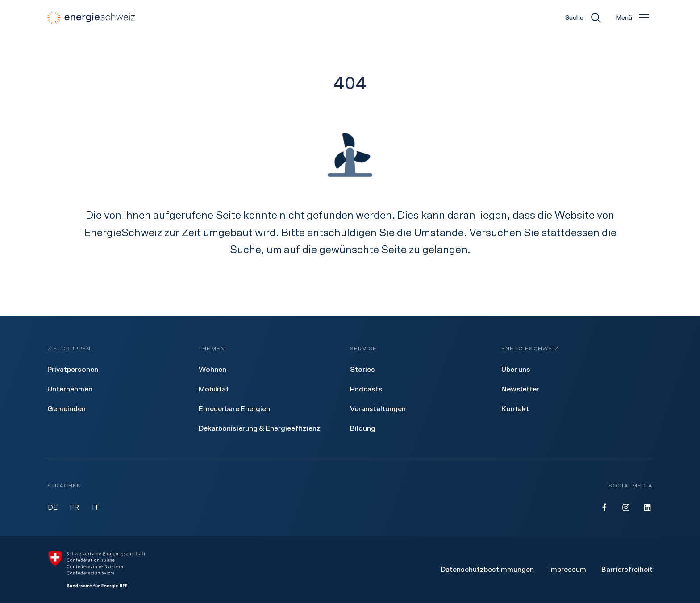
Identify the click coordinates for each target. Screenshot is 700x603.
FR (74, 507)
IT (96, 507)
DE (53, 507)
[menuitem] (73, 370)
